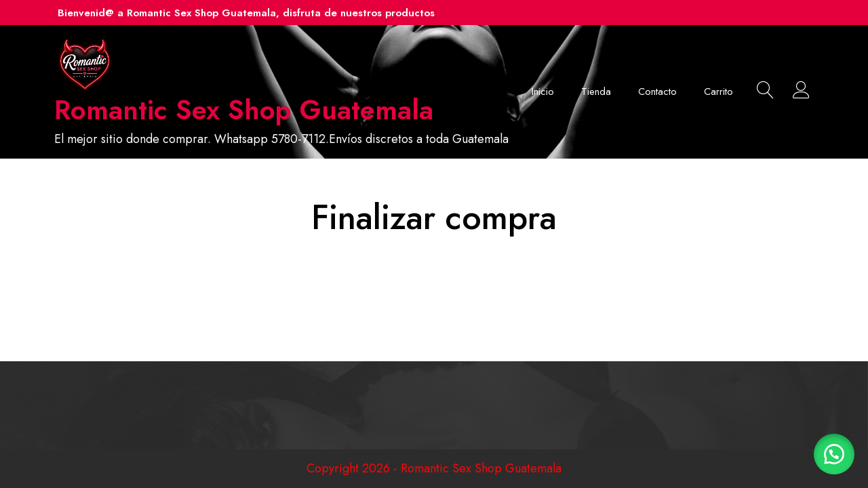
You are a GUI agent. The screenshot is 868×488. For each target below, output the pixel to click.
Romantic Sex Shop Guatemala (244, 110)
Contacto (657, 91)
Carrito (718, 91)
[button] (834, 454)
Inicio (543, 91)
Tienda (596, 91)
